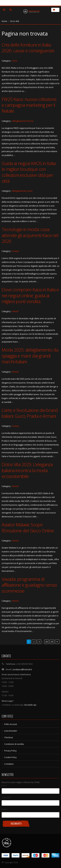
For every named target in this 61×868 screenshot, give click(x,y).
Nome (4, 785)
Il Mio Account (11, 724)
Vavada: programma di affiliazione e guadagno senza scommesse (29, 585)
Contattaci (9, 764)
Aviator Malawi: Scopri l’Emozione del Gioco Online (28, 527)
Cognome (6, 797)
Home (4, 21)
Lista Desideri (11, 731)
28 (47, 642)
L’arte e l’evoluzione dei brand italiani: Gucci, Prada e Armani (30, 413)
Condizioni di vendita (14, 744)
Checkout (9, 737)
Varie (15, 61)
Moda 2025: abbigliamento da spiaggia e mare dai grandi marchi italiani (30, 356)
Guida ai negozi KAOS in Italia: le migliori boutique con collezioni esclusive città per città (29, 172)
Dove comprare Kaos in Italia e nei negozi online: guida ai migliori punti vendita (30, 295)
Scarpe (16, 251)
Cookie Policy (10, 757)
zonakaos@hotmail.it (22, 669)
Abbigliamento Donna (23, 121)
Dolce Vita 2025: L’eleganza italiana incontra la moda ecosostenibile (27, 470)
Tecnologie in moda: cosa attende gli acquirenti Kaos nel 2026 (30, 235)
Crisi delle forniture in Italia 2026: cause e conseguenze (28, 48)
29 (52, 642)
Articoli (15, 311)
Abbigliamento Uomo (22, 191)
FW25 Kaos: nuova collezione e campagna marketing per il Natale (29, 105)
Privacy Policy (10, 751)
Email (5, 809)
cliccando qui (30, 705)
